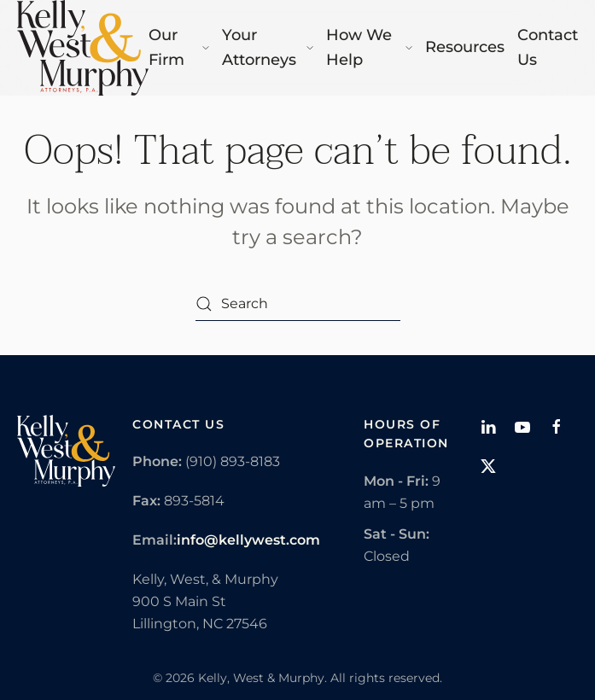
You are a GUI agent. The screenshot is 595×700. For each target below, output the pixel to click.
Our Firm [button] (179, 47)
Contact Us (548, 47)
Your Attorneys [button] (268, 47)
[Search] (298, 304)
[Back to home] (83, 48)
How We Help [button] (369, 47)
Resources (465, 47)
